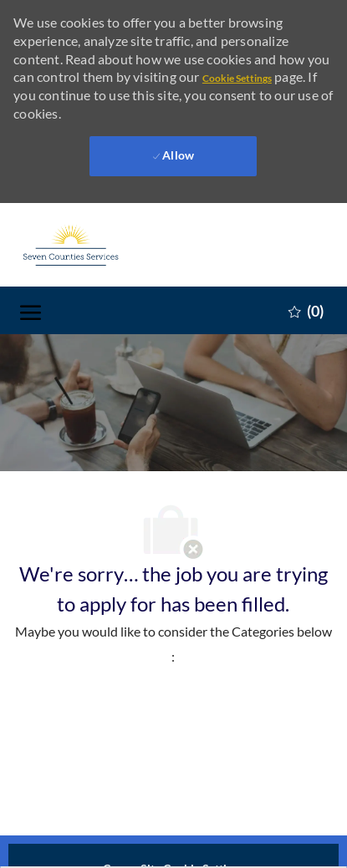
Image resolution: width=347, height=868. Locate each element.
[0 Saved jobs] (306, 310)
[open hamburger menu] (31, 310)
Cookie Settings (237, 78)
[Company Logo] (104, 245)
